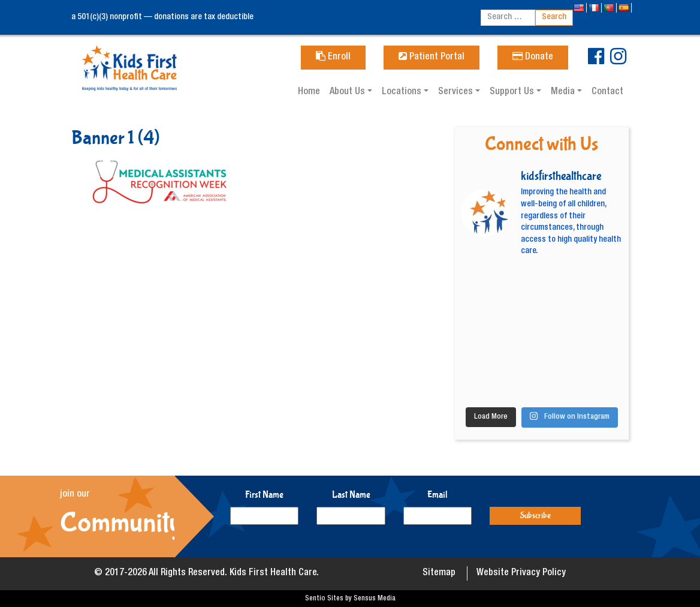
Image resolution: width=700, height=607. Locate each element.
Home (309, 92)
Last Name (351, 495)
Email (437, 495)
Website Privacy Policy (521, 573)
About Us (349, 92)
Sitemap (439, 573)
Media (564, 92)
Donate (533, 58)
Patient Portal (432, 58)
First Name (264, 495)
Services (457, 92)
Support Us (513, 92)
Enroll (333, 58)
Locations (403, 92)
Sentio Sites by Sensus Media (350, 599)
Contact (607, 92)
